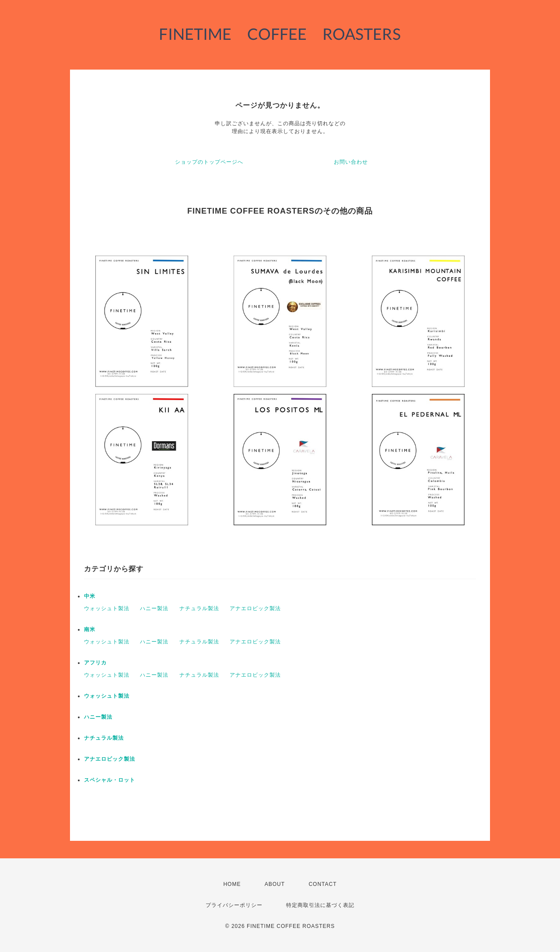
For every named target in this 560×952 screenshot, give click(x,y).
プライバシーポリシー (234, 905)
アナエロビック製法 (255, 608)
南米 (90, 629)
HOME (232, 884)
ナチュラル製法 (199, 608)
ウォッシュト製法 (107, 608)
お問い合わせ (351, 162)
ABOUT (275, 884)
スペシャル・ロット (110, 780)
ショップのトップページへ (209, 162)
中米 (90, 596)
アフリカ (95, 663)
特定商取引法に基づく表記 (320, 905)
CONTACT (322, 884)
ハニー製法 (154, 608)
